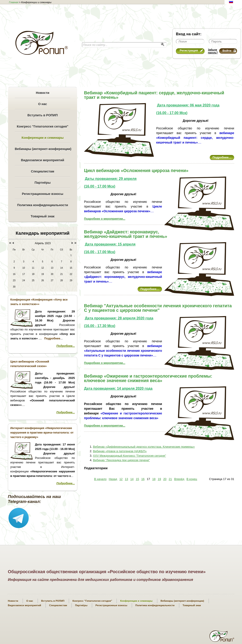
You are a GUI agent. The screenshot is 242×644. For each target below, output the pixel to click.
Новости (43, 93)
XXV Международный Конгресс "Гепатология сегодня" (130, 456)
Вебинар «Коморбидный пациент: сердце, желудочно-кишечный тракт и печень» (154, 95)
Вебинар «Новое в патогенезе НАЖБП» (120, 451)
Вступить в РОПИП (43, 115)
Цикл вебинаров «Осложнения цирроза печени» (136, 170)
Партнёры (42, 183)
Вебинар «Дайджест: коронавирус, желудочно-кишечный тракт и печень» (126, 234)
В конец (192, 479)
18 (154, 479)
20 (165, 479)
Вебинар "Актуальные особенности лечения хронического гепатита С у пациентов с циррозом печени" (158, 308)
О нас (43, 104)
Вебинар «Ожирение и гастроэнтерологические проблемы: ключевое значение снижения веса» (148, 378)
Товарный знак (43, 216)
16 (143, 479)
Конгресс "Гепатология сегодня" (43, 126)
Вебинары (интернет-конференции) (43, 149)
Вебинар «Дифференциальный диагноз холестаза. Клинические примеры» (144, 447)
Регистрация (191, 50)
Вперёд (179, 479)
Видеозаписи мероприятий (43, 160)
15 (137, 479)
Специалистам (43, 171)
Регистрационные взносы (43, 194)
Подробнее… (222, 157)
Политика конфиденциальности (42, 205)
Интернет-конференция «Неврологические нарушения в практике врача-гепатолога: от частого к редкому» (42, 433)
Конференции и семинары (42, 138)
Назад (113, 479)
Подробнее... (66, 346)
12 (121, 479)
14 (132, 479)
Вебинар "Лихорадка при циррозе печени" (121, 460)
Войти (229, 51)
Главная (14, 2)
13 (126, 479)
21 (170, 479)
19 (159, 479)
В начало (100, 479)
